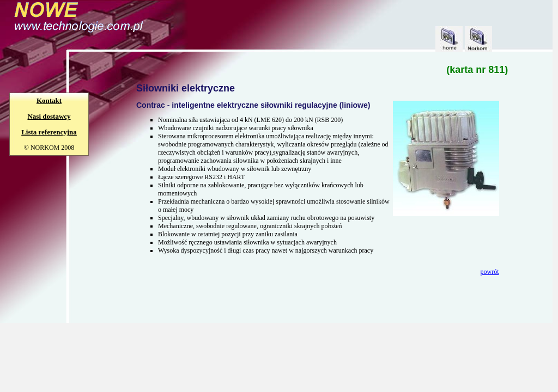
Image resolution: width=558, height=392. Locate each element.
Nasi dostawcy (49, 116)
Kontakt (49, 100)
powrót (490, 272)
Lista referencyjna (49, 132)
